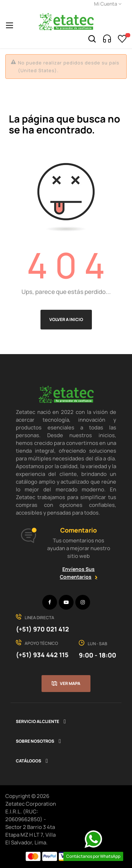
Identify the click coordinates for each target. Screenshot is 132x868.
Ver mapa (70, 683)
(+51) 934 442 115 (42, 655)
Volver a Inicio (66, 319)
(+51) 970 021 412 (42, 629)
